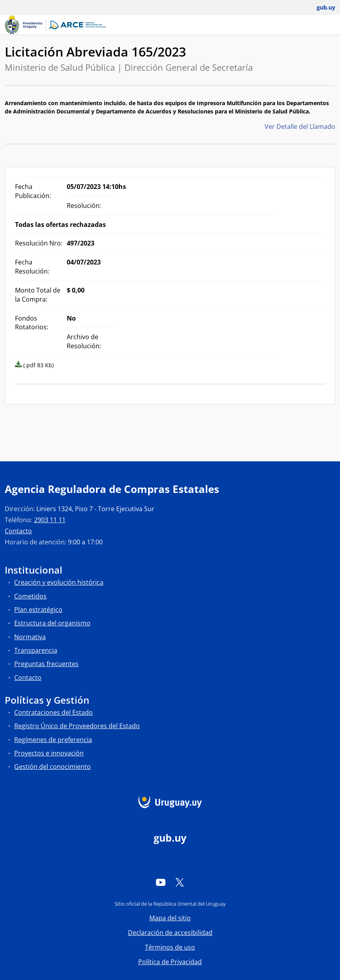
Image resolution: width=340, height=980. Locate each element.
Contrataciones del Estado (54, 712)
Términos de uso (170, 947)
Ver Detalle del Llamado (300, 127)
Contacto (18, 531)
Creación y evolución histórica (59, 582)
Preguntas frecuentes (46, 664)
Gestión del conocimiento (53, 767)
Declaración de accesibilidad (170, 933)
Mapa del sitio (170, 918)
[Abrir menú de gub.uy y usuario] (320, 8)
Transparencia (36, 650)
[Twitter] (180, 882)
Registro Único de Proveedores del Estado (77, 726)
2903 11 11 (50, 520)
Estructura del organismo (52, 623)
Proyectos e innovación (49, 753)
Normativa (30, 637)
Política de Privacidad (170, 962)
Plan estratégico (38, 610)
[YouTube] (161, 882)
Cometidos (30, 596)
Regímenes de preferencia (53, 740)
